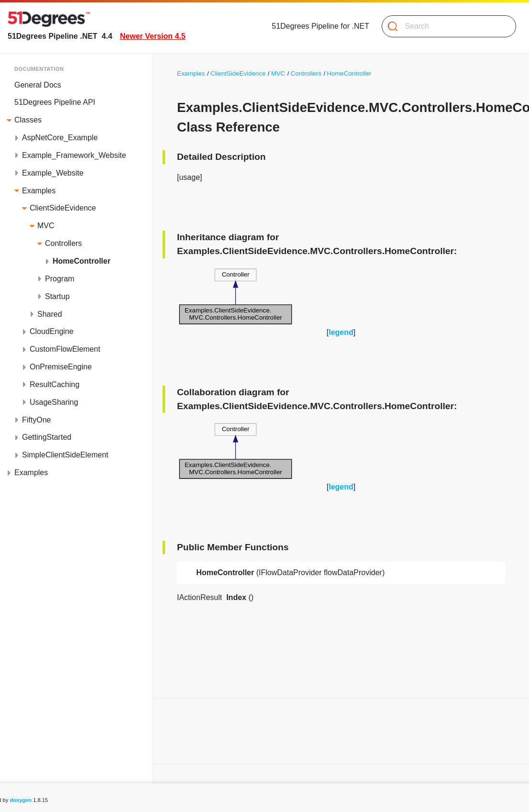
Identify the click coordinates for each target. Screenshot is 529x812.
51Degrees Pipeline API (55, 102)
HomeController (82, 261)
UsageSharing (54, 402)
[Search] (445, 26)
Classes (28, 120)
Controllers (63, 243)
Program (60, 279)
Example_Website (53, 173)
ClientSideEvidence (63, 208)
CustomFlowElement (65, 349)
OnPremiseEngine (61, 367)
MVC (46, 226)
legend (341, 332)
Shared (50, 314)
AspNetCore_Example (60, 138)
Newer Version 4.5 (153, 36)
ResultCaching (55, 384)
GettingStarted (47, 437)
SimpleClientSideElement (65, 455)
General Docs (38, 85)
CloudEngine (52, 331)
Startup (57, 296)
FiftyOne (36, 420)
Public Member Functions (54, 729)
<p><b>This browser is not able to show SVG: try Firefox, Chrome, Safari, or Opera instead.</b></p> (236, 296)
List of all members (43, 747)
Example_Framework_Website (74, 155)
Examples (39, 191)
